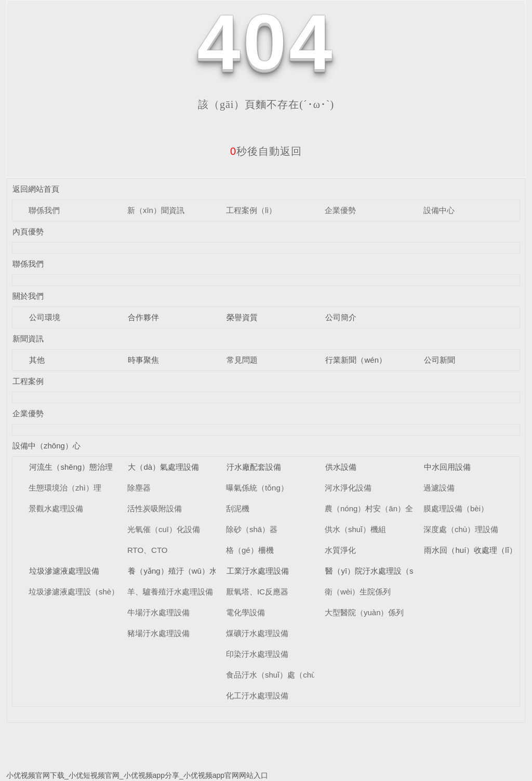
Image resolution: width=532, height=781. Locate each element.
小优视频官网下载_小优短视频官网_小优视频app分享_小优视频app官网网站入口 (137, 775)
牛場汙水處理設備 (158, 612)
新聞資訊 (28, 339)
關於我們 (28, 296)
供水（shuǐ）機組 (355, 529)
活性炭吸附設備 (155, 508)
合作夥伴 (143, 317)
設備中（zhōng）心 (46, 446)
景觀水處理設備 (56, 508)
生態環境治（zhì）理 (65, 488)
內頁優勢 (28, 231)
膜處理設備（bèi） (456, 508)
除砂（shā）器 (252, 529)
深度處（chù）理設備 (461, 529)
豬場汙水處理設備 (158, 633)
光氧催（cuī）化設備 (164, 529)
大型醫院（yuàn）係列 (364, 612)
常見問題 (242, 360)
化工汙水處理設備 (257, 696)
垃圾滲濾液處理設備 (64, 571)
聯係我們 (44, 210)
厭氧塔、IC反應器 (257, 592)
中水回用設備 (447, 467)
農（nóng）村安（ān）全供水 (377, 508)
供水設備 (341, 467)
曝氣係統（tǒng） (257, 488)
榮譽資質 (242, 317)
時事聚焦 (143, 360)
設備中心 (439, 210)
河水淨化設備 (348, 488)
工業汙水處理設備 (258, 571)
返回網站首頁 (36, 189)
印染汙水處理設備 (257, 654)
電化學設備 (245, 612)
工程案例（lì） (251, 210)
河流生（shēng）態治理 (71, 467)
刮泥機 (238, 508)
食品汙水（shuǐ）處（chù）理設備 (286, 675)
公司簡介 (341, 317)
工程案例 (28, 381)
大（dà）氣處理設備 (163, 467)
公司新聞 (440, 360)
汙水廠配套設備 (254, 467)
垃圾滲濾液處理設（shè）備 (78, 592)
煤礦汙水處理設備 (257, 633)
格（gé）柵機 (250, 550)
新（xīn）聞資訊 (156, 210)
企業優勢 (340, 210)
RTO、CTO (148, 550)
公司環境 (45, 317)
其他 (37, 360)
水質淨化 (340, 550)
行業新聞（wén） (356, 360)
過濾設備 (439, 488)
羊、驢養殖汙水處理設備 (170, 592)
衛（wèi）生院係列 (358, 592)
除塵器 (139, 488)
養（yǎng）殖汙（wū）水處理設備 (188, 571)
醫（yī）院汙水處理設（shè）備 (381, 571)
